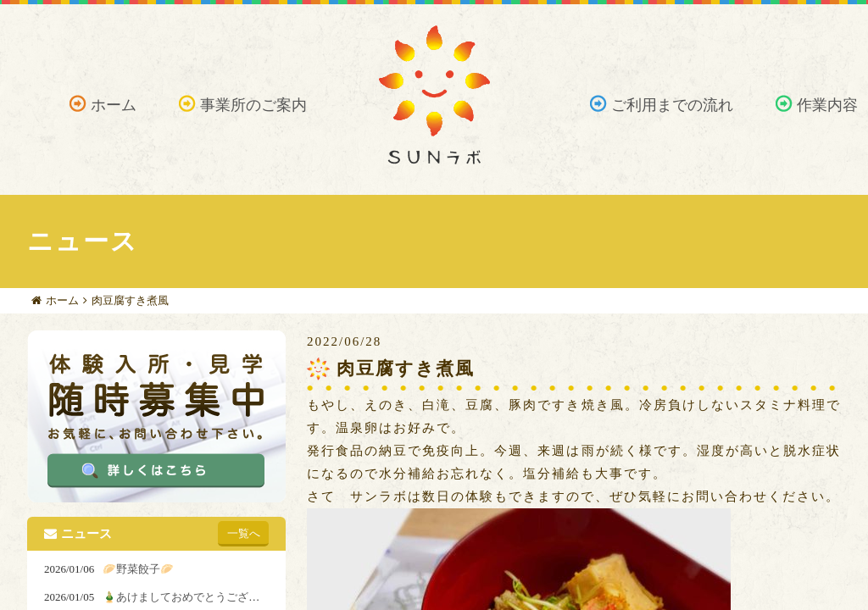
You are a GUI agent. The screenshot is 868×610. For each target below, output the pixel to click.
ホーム (114, 105)
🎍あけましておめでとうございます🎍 (199, 597)
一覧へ (244, 533)
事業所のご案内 (253, 105)
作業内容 (827, 105)
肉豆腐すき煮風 (130, 300)
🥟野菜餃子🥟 (138, 569)
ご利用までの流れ (672, 105)
